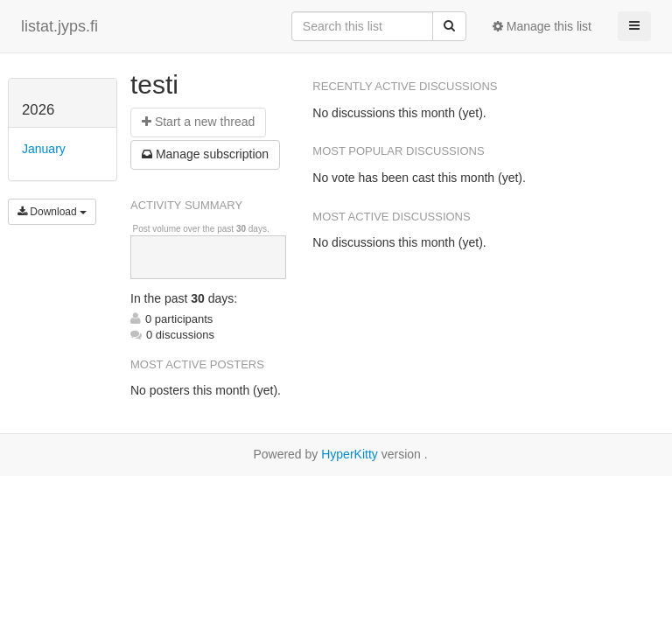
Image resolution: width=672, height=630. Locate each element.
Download (52, 212)
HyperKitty (350, 454)
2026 (38, 110)
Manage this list (542, 26)
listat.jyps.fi (59, 26)
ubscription (205, 154)
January (44, 149)
